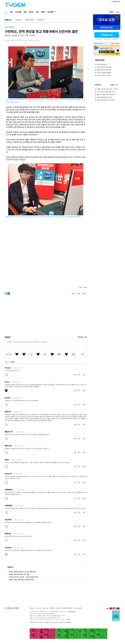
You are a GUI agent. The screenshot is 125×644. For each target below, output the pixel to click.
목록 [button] (84, 294)
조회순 (112, 85)
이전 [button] (73, 294)
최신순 (7, 362)
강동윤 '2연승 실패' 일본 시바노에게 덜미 (21, 580)
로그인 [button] (118, 12)
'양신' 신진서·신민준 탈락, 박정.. (105, 92)
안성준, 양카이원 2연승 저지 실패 (19, 574)
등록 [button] (83, 354)
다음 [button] (79, 294)
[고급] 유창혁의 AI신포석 (103, 75)
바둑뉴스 (8, 20)
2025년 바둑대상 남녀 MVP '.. (105, 97)
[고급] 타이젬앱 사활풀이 (103, 73)
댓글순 (116, 85)
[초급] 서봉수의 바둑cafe (103, 67)
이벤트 (43, 12)
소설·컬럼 (18, 12)
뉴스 (6, 12)
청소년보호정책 (78, 608)
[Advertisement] (46, 313)
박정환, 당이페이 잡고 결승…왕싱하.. (107, 89)
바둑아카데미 (100, 60)
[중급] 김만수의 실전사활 (103, 70)
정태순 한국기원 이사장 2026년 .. (106, 100)
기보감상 (18, 20)
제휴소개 (45, 608)
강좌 (11, 12)
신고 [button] (84, 375)
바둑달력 (41, 20)
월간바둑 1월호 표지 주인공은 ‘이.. (106, 94)
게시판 (31, 12)
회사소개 (32, 608)
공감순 (12, 362)
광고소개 (39, 608)
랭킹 (25, 12)
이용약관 (58, 608)
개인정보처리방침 (67, 608)
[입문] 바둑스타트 (101, 64)
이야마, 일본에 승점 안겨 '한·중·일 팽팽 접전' (23, 572)
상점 (37, 12)
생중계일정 (30, 20)
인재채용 (52, 608)
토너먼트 (50, 12)
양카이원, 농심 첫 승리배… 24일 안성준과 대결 (23, 577)
